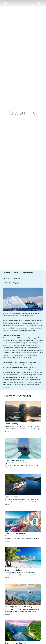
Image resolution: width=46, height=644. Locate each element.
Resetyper (6, 278)
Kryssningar (16, 278)
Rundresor (7, 273)
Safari (16, 273)
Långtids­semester (27, 273)
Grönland (32, 370)
